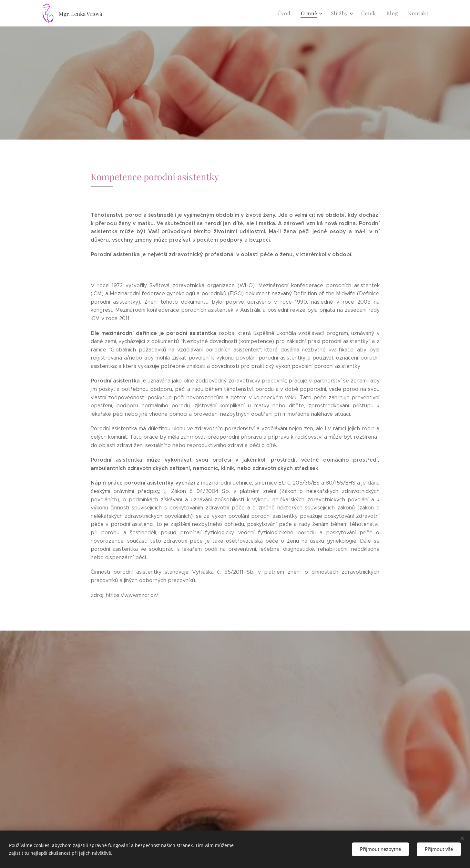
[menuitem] (290, 13)
